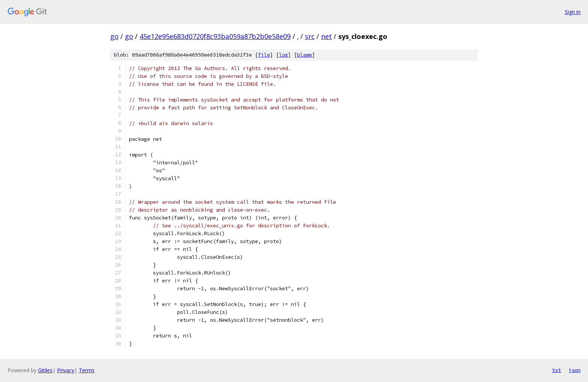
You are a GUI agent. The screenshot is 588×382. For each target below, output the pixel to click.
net (326, 36)
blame (304, 55)
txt (556, 370)
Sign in (573, 12)
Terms (87, 370)
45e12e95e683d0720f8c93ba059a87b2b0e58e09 (215, 36)
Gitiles (45, 370)
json (574, 370)
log (283, 55)
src (310, 36)
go (114, 36)
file (264, 55)
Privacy (66, 370)
